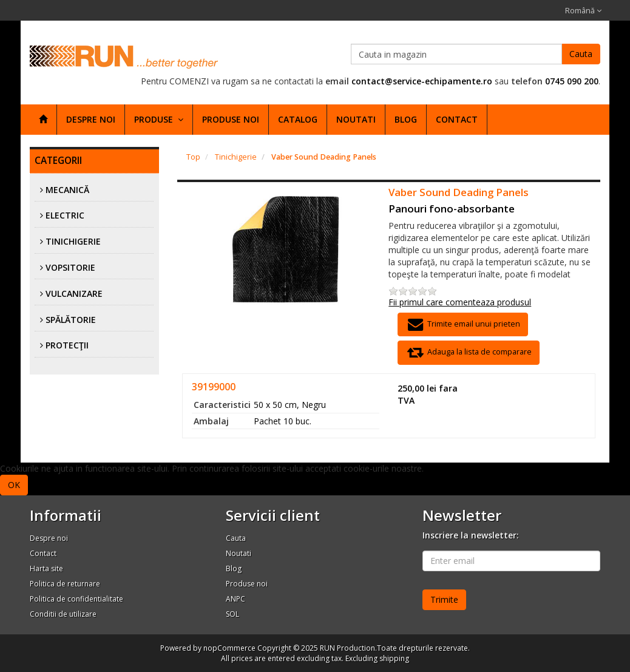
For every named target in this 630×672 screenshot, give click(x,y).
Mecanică (67, 190)
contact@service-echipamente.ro (422, 81)
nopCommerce (229, 648)
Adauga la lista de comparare (468, 352)
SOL (232, 614)
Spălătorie (71, 320)
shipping (394, 658)
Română (583, 11)
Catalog (298, 119)
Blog (406, 119)
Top (193, 157)
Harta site (46, 568)
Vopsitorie (70, 267)
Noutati (356, 119)
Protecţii (67, 345)
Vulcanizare (74, 294)
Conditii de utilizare (63, 614)
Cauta (581, 54)
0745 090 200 (572, 81)
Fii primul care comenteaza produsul (460, 302)
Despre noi (91, 119)
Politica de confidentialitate (76, 599)
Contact (457, 119)
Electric (65, 215)
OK (14, 485)
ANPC (235, 599)
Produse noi (231, 119)
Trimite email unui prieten (462, 324)
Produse (159, 119)
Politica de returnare (65, 584)
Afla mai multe (59, 484)
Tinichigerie (73, 241)
